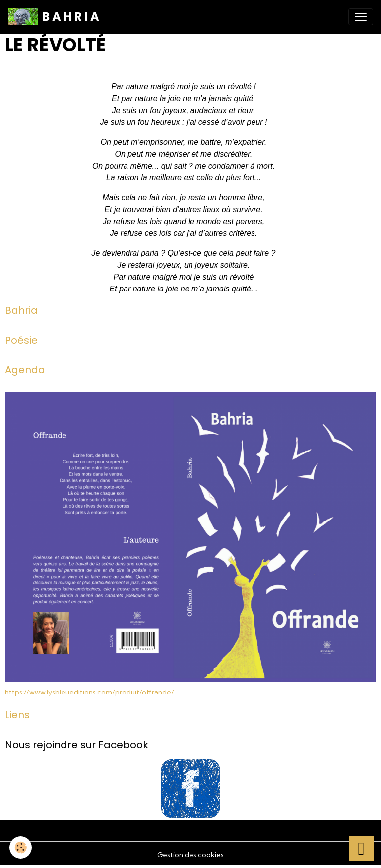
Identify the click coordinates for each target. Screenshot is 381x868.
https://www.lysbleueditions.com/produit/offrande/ (90, 692)
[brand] (54, 17)
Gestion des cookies (190, 855)
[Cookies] (21, 847)
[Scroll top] (361, 848)
